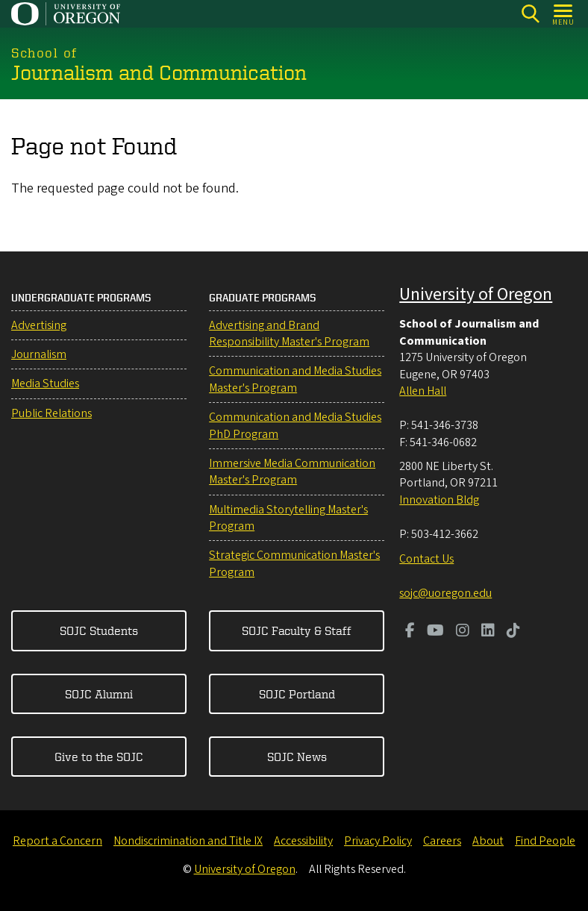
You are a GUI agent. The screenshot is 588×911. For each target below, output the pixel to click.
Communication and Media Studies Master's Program (295, 379)
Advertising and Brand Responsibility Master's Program (289, 334)
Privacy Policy (378, 841)
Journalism (39, 354)
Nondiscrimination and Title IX (188, 841)
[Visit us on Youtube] (435, 632)
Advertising (39, 325)
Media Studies (45, 384)
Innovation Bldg (439, 500)
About (488, 841)
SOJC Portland (297, 694)
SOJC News (297, 757)
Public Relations (51, 413)
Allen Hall (423, 391)
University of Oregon (476, 294)
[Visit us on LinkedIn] (488, 632)
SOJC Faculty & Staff (297, 630)
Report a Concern (57, 841)
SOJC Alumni (99, 694)
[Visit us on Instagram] (463, 632)
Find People (545, 841)
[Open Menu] (564, 14)
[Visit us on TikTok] (513, 632)
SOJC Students (99, 630)
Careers (442, 841)
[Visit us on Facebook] (410, 632)
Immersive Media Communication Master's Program (292, 472)
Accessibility (303, 841)
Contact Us (426, 559)
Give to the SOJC (99, 757)
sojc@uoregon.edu (445, 593)
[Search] (530, 14)
